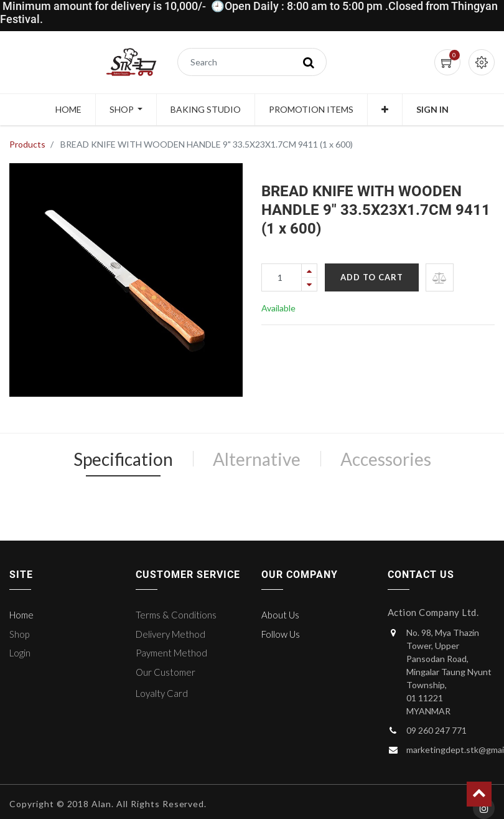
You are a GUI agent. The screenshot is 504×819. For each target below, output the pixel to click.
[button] (385, 110)
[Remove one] (309, 284)
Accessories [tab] (386, 459)
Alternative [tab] (257, 459)
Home (21, 615)
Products (27, 144)
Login (20, 653)
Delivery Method (170, 634)
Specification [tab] (123, 459)
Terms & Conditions (176, 615)
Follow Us (281, 634)
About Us (280, 615)
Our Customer (166, 672)
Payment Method (171, 653)
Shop (19, 634)
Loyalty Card (162, 693)
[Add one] (309, 271)
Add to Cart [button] (372, 277)
